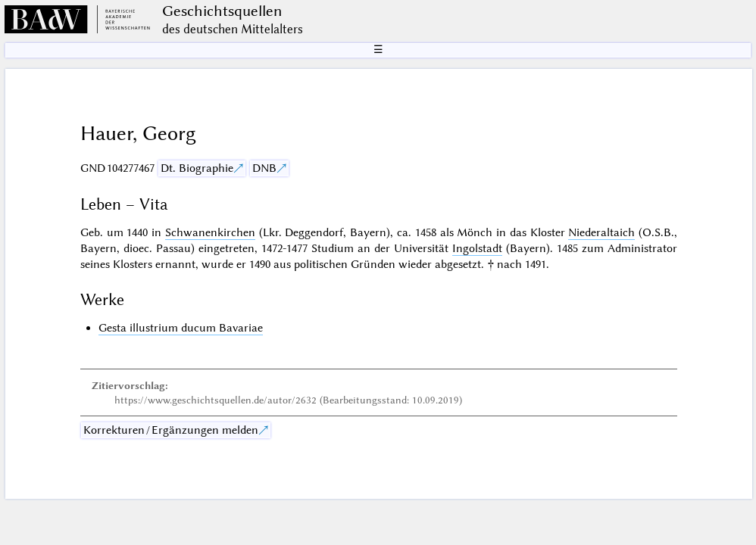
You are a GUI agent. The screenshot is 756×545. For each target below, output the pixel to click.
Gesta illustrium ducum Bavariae (181, 328)
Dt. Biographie (197, 168)
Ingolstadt (477, 248)
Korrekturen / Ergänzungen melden (171, 430)
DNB (264, 168)
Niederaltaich (601, 232)
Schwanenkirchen (210, 232)
